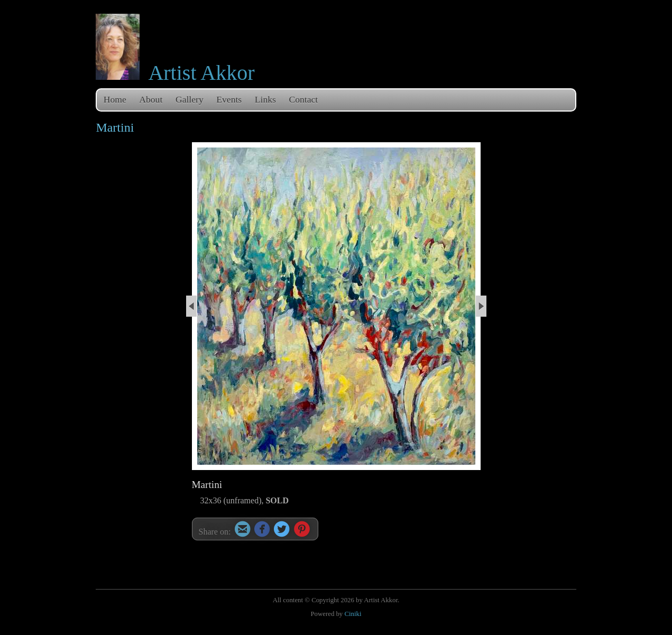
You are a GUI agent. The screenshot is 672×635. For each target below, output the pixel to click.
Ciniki (353, 614)
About (151, 99)
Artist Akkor (201, 73)
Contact (304, 99)
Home (115, 99)
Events (229, 99)
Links (265, 99)
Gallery (190, 99)
